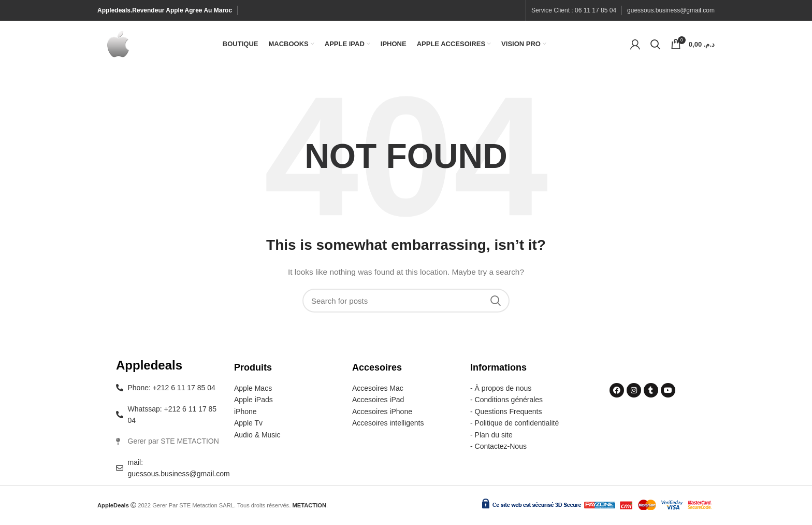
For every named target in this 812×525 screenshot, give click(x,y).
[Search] (655, 44)
